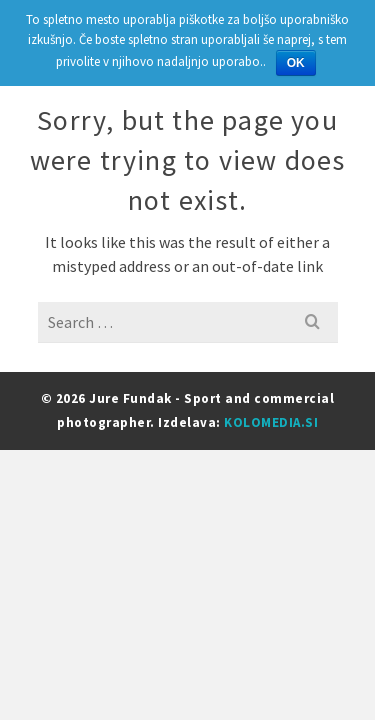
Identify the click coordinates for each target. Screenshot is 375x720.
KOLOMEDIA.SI (271, 422)
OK (296, 63)
